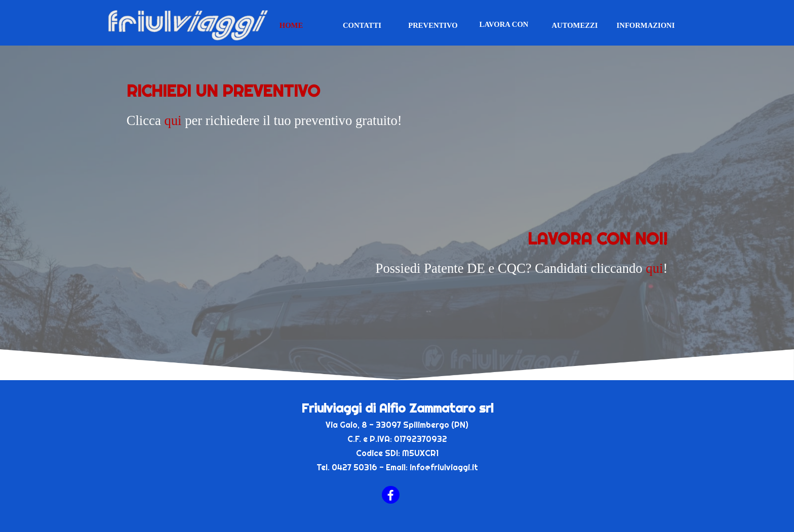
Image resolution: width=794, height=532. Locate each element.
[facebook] (391, 495)
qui (173, 120)
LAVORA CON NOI (504, 29)
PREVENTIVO (433, 25)
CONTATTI (362, 25)
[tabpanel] (397, 126)
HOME (291, 25)
